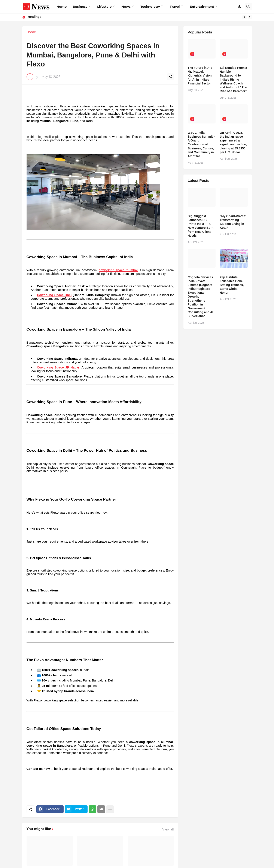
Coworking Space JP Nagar (58, 367)
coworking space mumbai (118, 270)
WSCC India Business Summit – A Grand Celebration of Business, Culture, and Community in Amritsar (202, 144)
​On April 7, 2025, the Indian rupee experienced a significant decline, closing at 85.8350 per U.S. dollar (233, 142)
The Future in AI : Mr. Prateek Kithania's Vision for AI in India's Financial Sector (200, 76)
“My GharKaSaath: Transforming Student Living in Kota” (233, 222)
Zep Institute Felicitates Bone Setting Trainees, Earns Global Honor (232, 285)
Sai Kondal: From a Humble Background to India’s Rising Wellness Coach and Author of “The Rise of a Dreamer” (234, 79)
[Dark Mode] (240, 7)
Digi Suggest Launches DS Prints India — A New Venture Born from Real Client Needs (201, 226)
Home (62, 7)
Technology (150, 7)
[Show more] (110, 809)
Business (80, 7)
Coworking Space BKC (54, 295)
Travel (175, 7)
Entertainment (202, 7)
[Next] (250, 17)
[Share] (170, 77)
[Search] (248, 7)
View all (168, 829)
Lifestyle (104, 7)
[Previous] (244, 17)
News (126, 7)
